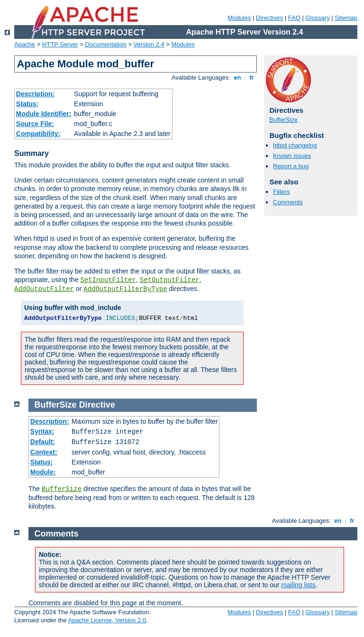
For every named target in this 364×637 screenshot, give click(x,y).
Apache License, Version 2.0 (107, 620)
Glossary (317, 18)
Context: (44, 452)
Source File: (35, 124)
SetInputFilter (108, 280)
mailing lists (298, 585)
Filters (281, 192)
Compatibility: (38, 134)
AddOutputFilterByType (125, 289)
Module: (43, 472)
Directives (269, 18)
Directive (97, 405)
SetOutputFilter (170, 280)
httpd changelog (295, 145)
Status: (27, 104)
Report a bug (291, 166)
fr (252, 77)
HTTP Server (60, 44)
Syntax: (42, 431)
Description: (36, 94)
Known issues (292, 156)
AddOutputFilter (44, 289)
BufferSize (283, 120)
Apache (25, 44)
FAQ (294, 18)
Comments (288, 202)
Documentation (105, 44)
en (237, 77)
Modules (239, 18)
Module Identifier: (44, 114)
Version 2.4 (149, 44)
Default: (43, 442)
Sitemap (346, 18)
